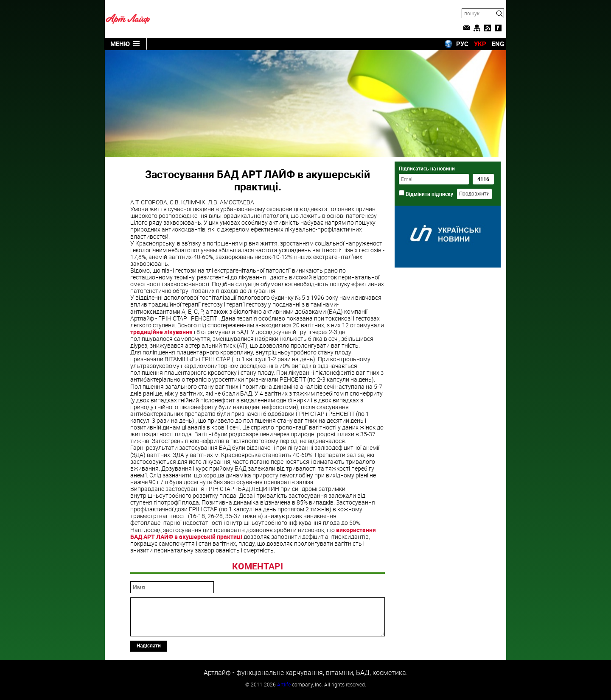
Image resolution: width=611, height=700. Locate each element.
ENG (498, 44)
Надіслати (149, 645)
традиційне (161, 332)
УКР (480, 44)
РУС (462, 44)
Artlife (284, 684)
